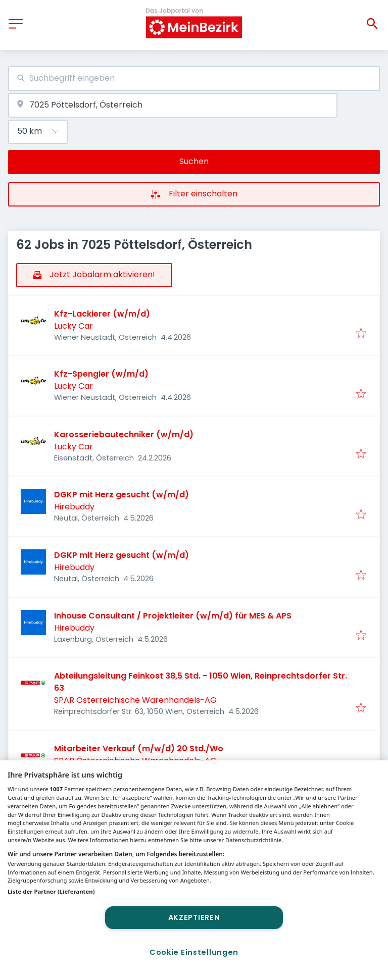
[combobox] (194, 79)
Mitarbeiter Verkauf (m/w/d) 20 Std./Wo (139, 749)
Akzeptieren (194, 917)
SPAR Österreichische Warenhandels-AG (135, 700)
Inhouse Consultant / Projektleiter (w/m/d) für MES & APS (173, 616)
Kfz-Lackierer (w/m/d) (102, 314)
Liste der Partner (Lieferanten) (51, 891)
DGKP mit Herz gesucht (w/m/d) (122, 495)
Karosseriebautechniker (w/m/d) (124, 434)
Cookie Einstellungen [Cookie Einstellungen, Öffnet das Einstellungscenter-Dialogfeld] (194, 952)
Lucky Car (74, 326)
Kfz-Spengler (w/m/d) (101, 374)
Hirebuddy (74, 507)
